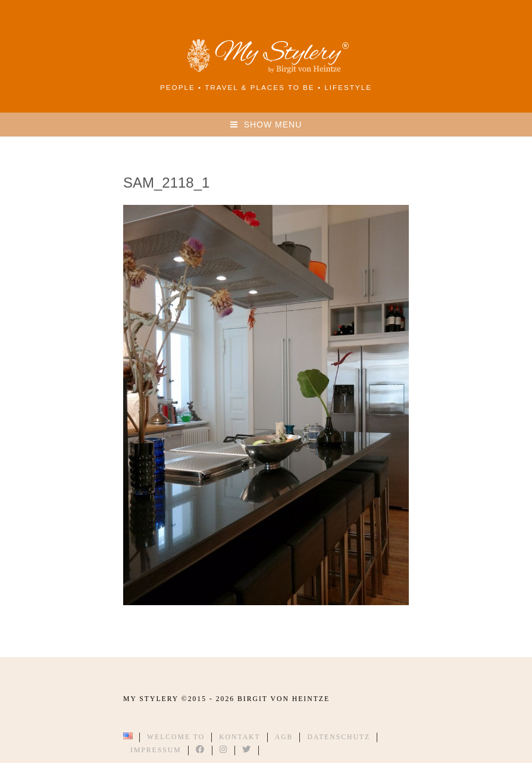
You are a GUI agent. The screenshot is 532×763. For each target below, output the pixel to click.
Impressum (156, 750)
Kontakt (240, 737)
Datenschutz (339, 737)
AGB (284, 737)
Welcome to (176, 737)
